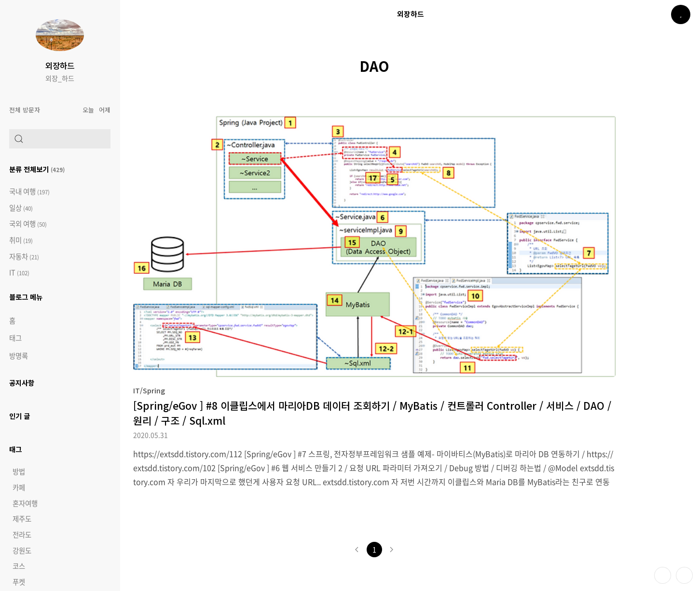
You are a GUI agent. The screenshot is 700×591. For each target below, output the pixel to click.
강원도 (22, 551)
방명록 (19, 356)
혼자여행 (25, 503)
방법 (19, 471)
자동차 (24, 257)
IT (19, 273)
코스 (19, 566)
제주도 (22, 519)
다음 (392, 550)
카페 (19, 487)
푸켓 (19, 582)
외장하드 (60, 66)
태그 (15, 338)
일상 (21, 208)
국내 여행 (29, 192)
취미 (21, 240)
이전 (357, 550)
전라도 (22, 535)
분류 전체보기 (37, 169)
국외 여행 (28, 224)
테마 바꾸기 (663, 575)
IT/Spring (149, 390)
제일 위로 (684, 575)
